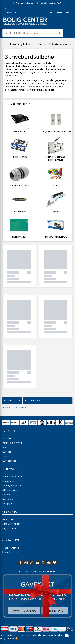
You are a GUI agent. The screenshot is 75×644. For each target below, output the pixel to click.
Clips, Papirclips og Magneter (56, 131)
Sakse (56, 211)
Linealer (56, 186)
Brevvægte (19, 131)
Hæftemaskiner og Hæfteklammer (56, 159)
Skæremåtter (19, 237)
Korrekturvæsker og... (19, 186)
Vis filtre (13, 401)
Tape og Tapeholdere (56, 237)
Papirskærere (19, 211)
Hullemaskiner (19, 157)
